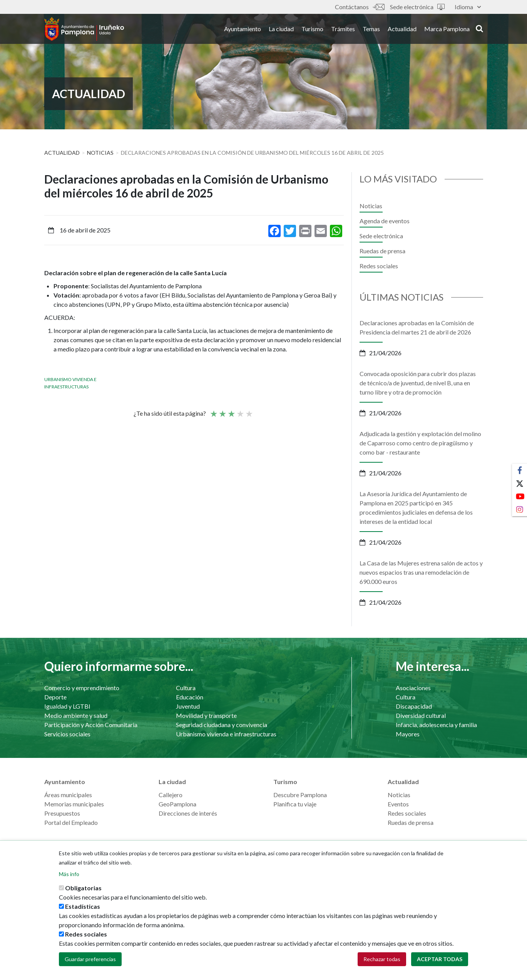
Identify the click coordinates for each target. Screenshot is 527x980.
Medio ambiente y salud (76, 715)
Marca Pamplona (447, 30)
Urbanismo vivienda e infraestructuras (226, 734)
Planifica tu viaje (295, 804)
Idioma (468, 7)
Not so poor (222, 410)
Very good (249, 410)
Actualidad (402, 30)
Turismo (312, 30)
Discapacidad (414, 706)
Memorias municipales (74, 804)
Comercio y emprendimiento (82, 688)
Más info (69, 874)
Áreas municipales (68, 795)
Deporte (55, 697)
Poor (213, 410)
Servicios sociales (67, 734)
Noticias (100, 153)
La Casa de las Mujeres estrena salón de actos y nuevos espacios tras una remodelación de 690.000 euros (421, 572)
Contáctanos (360, 7)
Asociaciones (413, 688)
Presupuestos (62, 813)
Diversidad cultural (421, 715)
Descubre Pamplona (300, 795)
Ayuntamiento (243, 30)
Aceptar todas (440, 959)
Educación (190, 697)
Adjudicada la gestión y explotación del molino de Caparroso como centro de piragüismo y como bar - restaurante (420, 443)
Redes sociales (379, 266)
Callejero (171, 795)
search (479, 30)
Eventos (398, 804)
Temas (371, 30)
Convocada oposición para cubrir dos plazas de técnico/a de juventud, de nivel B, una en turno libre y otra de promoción (418, 383)
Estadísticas (83, 906)
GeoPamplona (177, 804)
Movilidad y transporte (206, 715)
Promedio (231, 410)
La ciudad (281, 30)
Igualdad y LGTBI (67, 706)
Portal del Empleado (71, 822)
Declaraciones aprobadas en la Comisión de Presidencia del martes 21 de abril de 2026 (417, 327)
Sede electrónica (417, 7)
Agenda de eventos (385, 221)
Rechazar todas (382, 959)
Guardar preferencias (90, 959)
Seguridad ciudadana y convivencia (222, 725)
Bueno (240, 410)
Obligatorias (83, 888)
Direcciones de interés (188, 813)
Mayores (408, 734)
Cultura (186, 688)
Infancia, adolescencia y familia (436, 725)
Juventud (188, 706)
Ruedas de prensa (382, 251)
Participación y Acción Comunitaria (91, 725)
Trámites (343, 30)
